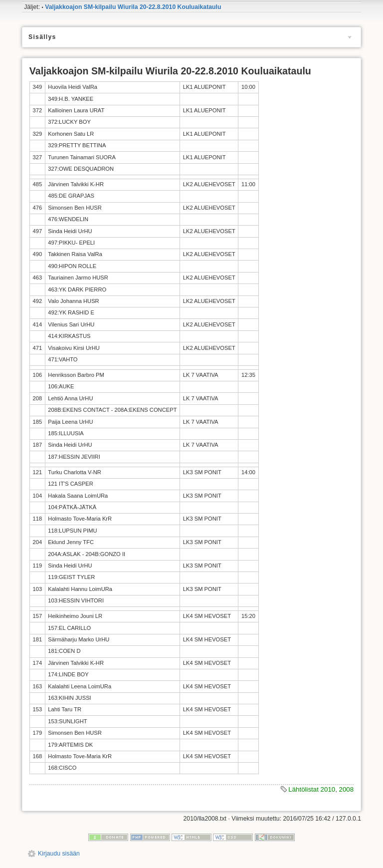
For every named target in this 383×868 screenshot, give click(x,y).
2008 (347, 789)
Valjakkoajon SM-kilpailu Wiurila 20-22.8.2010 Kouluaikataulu (133, 7)
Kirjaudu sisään (59, 854)
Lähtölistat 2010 (312, 789)
